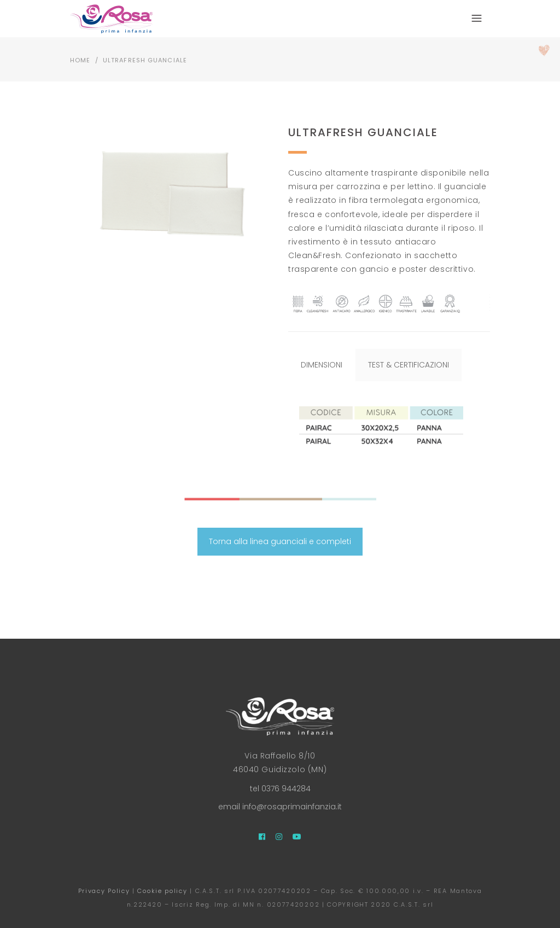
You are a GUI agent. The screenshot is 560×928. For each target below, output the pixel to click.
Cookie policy (162, 891)
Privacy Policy (104, 891)
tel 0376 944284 (280, 789)
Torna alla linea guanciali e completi (280, 541)
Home (80, 60)
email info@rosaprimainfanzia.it (280, 807)
